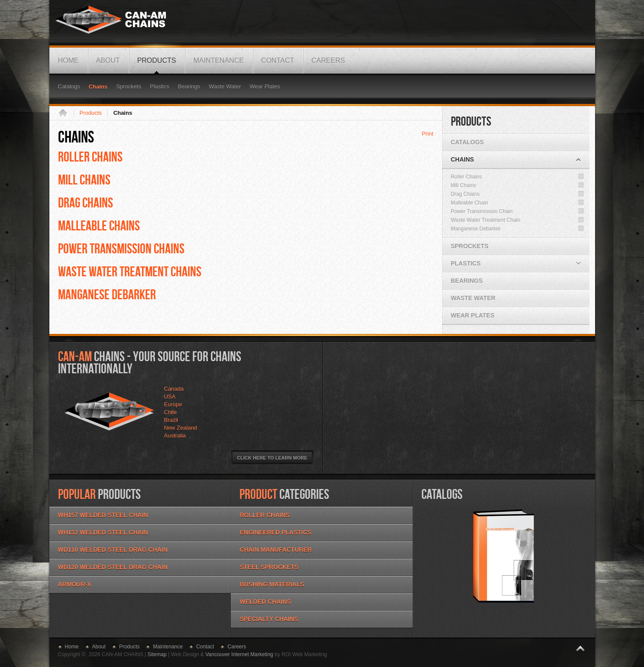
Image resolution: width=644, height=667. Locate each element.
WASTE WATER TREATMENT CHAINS (130, 271)
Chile (171, 412)
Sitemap (157, 654)
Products (91, 113)
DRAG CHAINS (86, 202)
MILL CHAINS (84, 179)
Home (66, 113)
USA (170, 397)
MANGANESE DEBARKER (107, 294)
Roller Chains (90, 156)
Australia (175, 435)
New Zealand (181, 428)
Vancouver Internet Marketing (239, 654)
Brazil (171, 420)
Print (428, 134)
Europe (173, 404)
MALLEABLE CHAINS (99, 225)
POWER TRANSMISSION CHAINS (121, 248)
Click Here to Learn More (272, 458)
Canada (174, 389)
